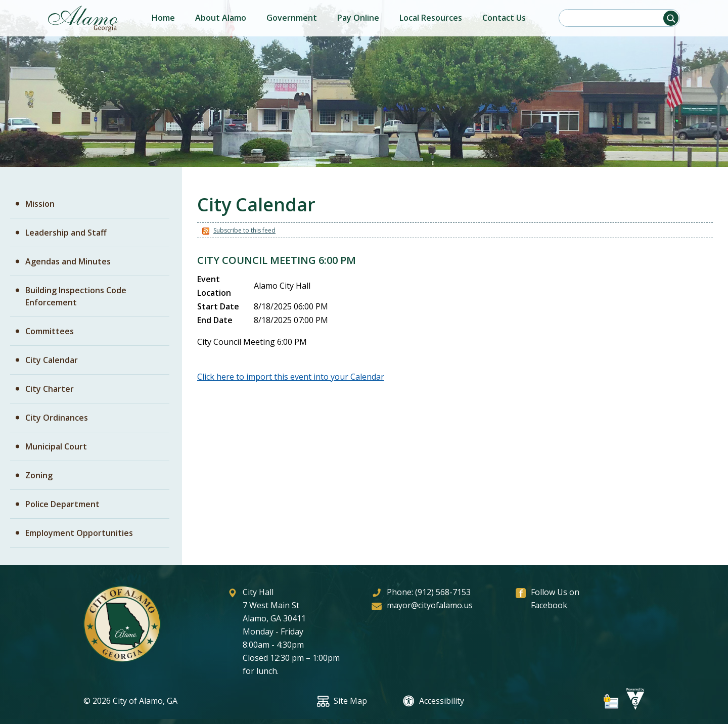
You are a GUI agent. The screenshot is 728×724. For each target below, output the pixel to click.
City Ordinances (57, 418)
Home (163, 18)
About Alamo (221, 18)
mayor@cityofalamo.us (430, 605)
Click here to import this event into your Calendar (291, 377)
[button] (671, 18)
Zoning (39, 475)
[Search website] (616, 18)
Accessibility (433, 701)
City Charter (50, 389)
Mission (40, 204)
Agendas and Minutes (68, 261)
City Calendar (52, 360)
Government (292, 18)
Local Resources (431, 18)
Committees (50, 331)
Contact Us (504, 18)
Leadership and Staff (66, 233)
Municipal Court (56, 446)
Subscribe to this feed (244, 230)
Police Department (62, 504)
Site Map (342, 701)
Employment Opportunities (79, 533)
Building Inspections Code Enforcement (76, 296)
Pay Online (358, 18)
